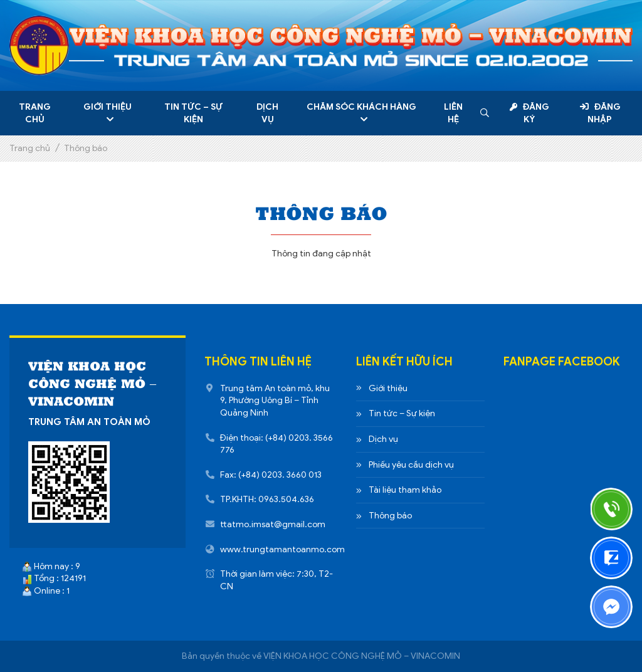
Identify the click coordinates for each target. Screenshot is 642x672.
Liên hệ (453, 113)
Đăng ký (529, 113)
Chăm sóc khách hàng (361, 107)
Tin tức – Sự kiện (193, 113)
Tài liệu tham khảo (405, 490)
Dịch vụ (267, 113)
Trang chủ (35, 113)
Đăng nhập (600, 113)
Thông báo (390, 516)
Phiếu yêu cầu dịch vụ (411, 465)
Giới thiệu (108, 107)
